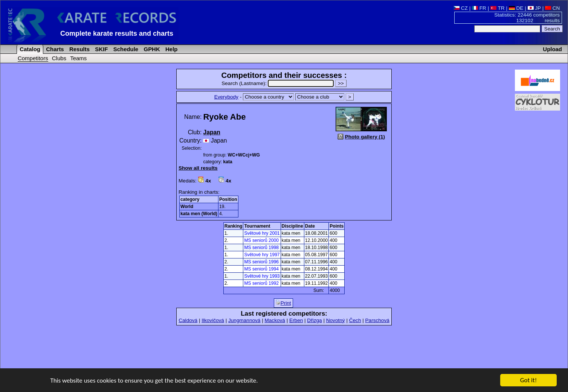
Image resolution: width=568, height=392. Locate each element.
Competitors (33, 58)
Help (171, 49)
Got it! (528, 381)
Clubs (59, 58)
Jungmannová (244, 320)
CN (552, 8)
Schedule (125, 49)
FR (479, 8)
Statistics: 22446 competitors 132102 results (527, 18)
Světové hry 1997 (262, 255)
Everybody (226, 97)
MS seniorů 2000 (261, 240)
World (187, 207)
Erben (296, 320)
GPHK (151, 49)
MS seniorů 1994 (261, 269)
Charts (54, 49)
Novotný (336, 320)
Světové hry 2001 (262, 233)
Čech (355, 320)
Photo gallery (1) (365, 137)
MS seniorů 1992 (261, 283)
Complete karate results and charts (117, 33)
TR (498, 8)
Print (283, 303)
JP (534, 8)
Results (79, 49)
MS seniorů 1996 (261, 262)
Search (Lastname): (278, 83)
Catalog (29, 49)
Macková (275, 320)
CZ (461, 8)
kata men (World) (199, 214)
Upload (552, 49)
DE (516, 8)
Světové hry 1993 (262, 276)
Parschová (377, 320)
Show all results (198, 168)
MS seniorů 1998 (261, 248)
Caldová (188, 320)
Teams (78, 58)
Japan (211, 132)
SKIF (101, 49)
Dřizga (314, 320)
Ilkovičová (213, 320)
